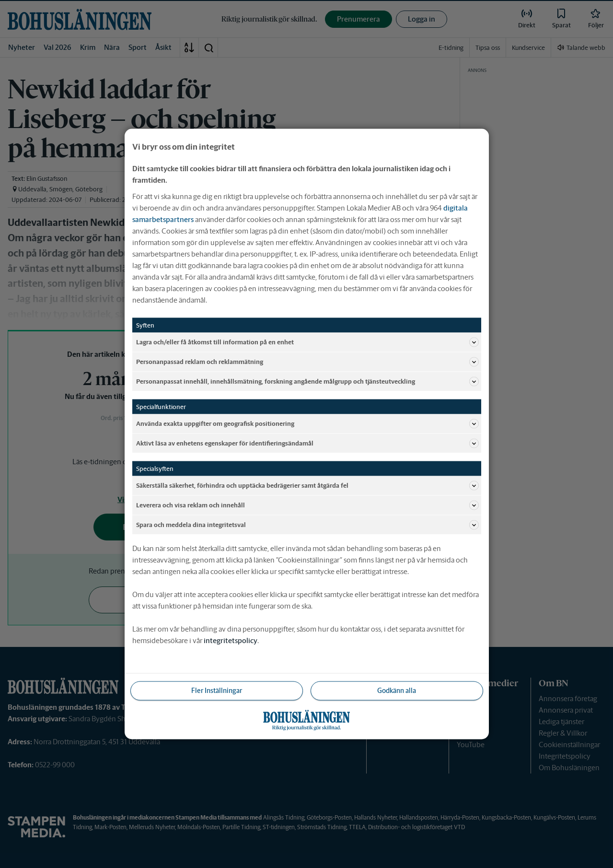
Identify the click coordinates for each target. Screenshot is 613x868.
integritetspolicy (231, 640)
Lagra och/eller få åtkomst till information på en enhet (307, 342)
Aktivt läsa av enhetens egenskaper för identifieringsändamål (307, 444)
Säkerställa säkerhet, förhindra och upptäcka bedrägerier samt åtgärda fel (307, 486)
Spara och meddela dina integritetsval (307, 525)
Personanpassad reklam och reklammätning (307, 362)
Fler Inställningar (217, 691)
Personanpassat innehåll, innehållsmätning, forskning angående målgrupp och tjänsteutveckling (307, 382)
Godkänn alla (397, 691)
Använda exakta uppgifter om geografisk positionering (307, 424)
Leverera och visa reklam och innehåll (307, 505)
